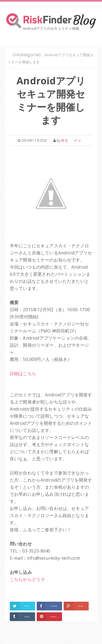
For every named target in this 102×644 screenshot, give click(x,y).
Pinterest (53, 617)
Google (81, 606)
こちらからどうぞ (27, 579)
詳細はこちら (23, 373)
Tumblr (27, 617)
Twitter (27, 606)
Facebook (54, 606)
